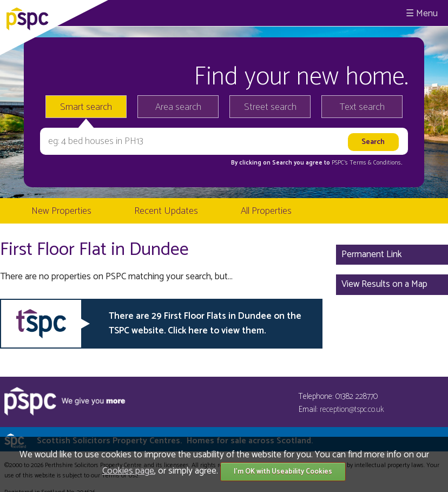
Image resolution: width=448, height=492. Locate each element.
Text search (362, 107)
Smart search (86, 107)
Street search (270, 107)
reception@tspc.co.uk (352, 409)
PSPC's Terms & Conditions (366, 163)
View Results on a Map (384, 284)
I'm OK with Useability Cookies (283, 472)
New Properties (61, 211)
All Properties (266, 211)
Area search (178, 107)
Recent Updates (166, 211)
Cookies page (128, 471)
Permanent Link (372, 254)
